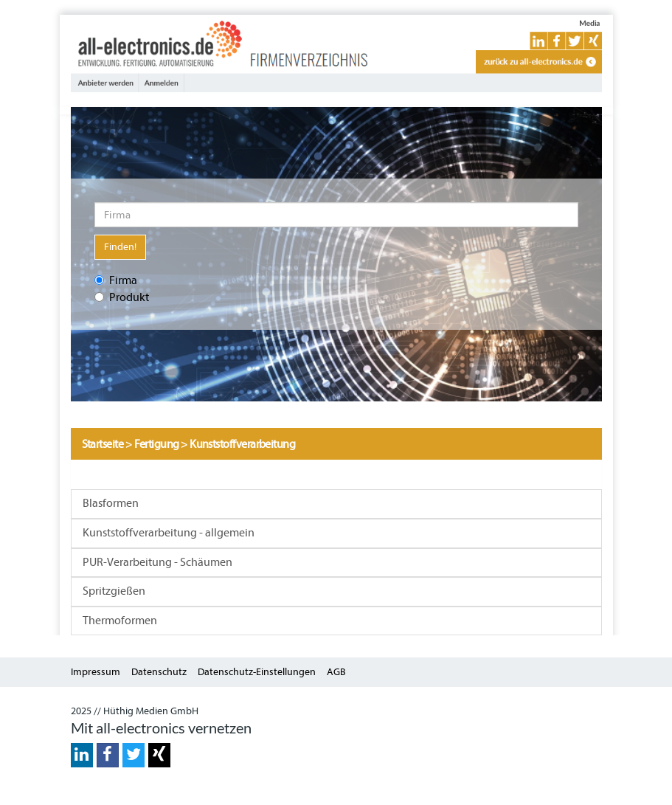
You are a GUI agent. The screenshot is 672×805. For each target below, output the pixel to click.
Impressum (96, 672)
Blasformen (111, 503)
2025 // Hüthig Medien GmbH (135, 711)
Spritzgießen (114, 591)
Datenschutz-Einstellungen (257, 672)
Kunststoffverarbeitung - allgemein (169, 533)
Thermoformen (120, 621)
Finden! (120, 247)
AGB (336, 672)
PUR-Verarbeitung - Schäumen (157, 562)
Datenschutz (159, 672)
